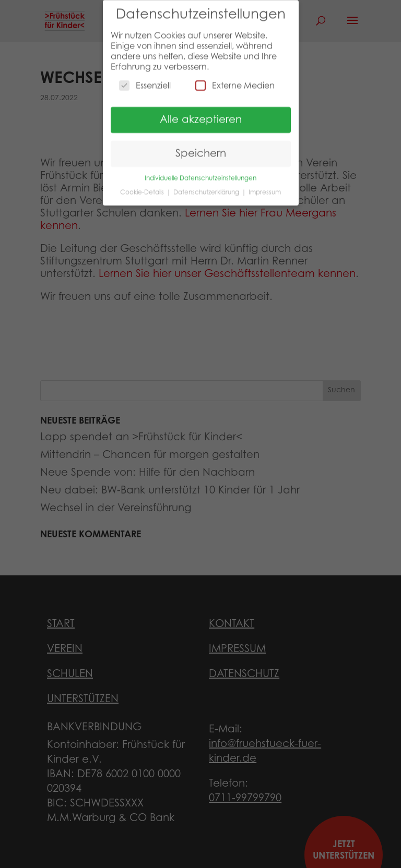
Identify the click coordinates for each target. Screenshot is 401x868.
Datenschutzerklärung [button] (207, 186)
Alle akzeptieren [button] (201, 114)
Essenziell (145, 80)
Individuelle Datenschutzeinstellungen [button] (200, 173)
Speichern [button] (201, 148)
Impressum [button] (265, 186)
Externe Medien (235, 80)
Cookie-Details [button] (143, 186)
